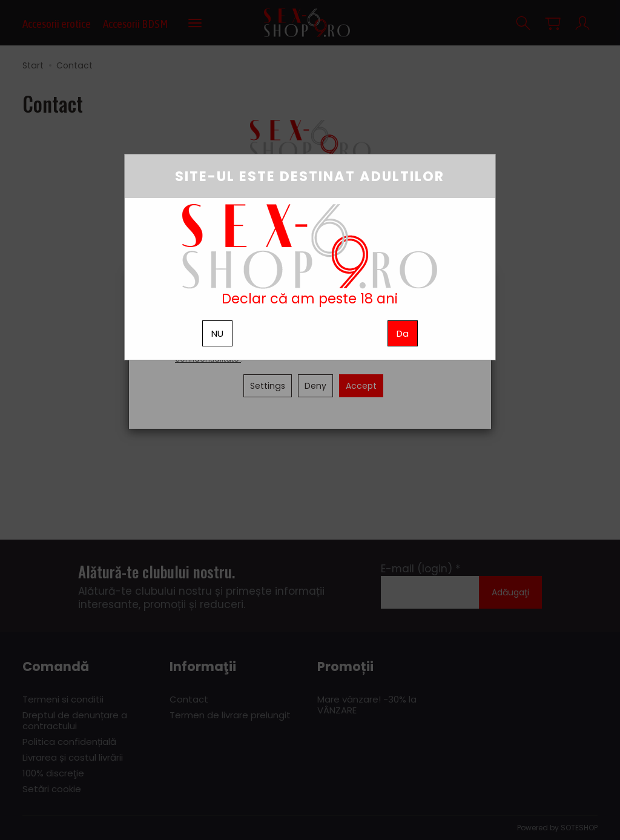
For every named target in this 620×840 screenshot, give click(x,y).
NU (217, 333)
